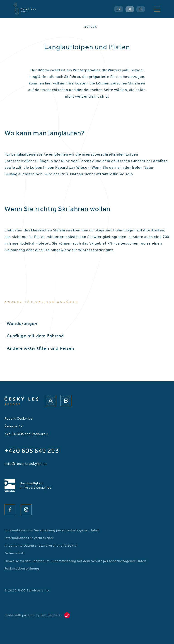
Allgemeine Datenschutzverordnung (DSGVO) (41, 546)
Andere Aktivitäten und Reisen (41, 348)
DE (130, 9)
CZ (119, 9)
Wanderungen (22, 323)
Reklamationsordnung (22, 568)
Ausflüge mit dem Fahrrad (35, 336)
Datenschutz (15, 553)
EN (141, 9)
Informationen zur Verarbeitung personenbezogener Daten (52, 530)
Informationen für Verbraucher (29, 538)
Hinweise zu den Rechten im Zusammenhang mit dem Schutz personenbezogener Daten (75, 561)
